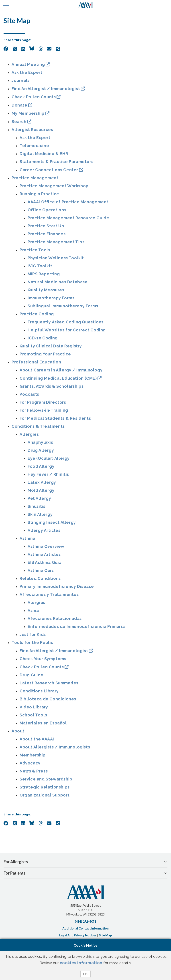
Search (19, 122)
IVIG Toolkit (40, 266)
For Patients (15, 873)
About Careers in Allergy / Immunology (61, 370)
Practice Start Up (46, 226)
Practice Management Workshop (54, 186)
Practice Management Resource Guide (68, 218)
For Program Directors (43, 402)
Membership (33, 755)
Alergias (36, 602)
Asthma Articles (44, 554)
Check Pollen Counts (34, 97)
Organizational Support (45, 795)
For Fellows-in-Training (44, 410)
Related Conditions (40, 578)
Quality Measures (46, 290)
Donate (19, 105)
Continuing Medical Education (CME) (58, 378)
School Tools (33, 715)
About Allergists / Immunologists (55, 747)
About (18, 731)
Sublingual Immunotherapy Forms (63, 306)
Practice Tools (35, 250)
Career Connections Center (49, 170)
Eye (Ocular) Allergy (49, 458)
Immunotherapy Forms (51, 298)
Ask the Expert (27, 72)
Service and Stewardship (46, 779)
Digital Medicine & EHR (44, 154)
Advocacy (30, 763)
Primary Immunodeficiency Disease (57, 586)
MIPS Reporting (44, 274)
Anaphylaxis (40, 442)
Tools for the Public (33, 642)
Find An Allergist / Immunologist (46, 89)
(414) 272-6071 (85, 921)
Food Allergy (41, 466)
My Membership (28, 113)
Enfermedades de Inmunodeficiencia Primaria (76, 626)
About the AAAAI (37, 739)
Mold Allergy (41, 490)
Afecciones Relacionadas (55, 618)
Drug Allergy (41, 450)
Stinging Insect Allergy (52, 522)
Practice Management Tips (56, 242)
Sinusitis (36, 506)
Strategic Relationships (45, 787)
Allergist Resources (32, 130)
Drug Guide (32, 675)
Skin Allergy (40, 514)
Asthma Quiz (41, 570)
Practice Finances (47, 234)
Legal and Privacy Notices (78, 935)
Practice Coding (37, 314)
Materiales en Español (43, 723)
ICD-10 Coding (43, 338)
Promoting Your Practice (45, 354)
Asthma (27, 538)
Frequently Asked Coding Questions (66, 322)
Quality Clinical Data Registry (51, 346)
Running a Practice (39, 194)
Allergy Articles (44, 530)
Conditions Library (39, 691)
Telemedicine (34, 146)
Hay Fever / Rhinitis (48, 474)
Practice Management (35, 178)
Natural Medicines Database (58, 282)
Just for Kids (33, 634)
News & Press (34, 771)
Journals (21, 80)
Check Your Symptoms (43, 659)
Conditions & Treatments (38, 426)
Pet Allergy (39, 498)
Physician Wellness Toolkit (56, 258)
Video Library (34, 707)
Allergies (29, 434)
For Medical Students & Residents (55, 418)
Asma (33, 610)
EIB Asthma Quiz (44, 562)
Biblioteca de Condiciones (48, 699)
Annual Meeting (28, 64)
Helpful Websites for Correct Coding (67, 330)
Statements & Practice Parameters (56, 162)
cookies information (81, 963)
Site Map (105, 935)
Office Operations (47, 210)
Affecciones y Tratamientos (49, 594)
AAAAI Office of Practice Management (68, 202)
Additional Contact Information (85, 928)
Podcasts (29, 394)
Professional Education (36, 362)
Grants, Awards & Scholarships (52, 386)
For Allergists (16, 862)
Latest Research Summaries (49, 683)
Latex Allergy (42, 482)
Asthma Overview (46, 546)
